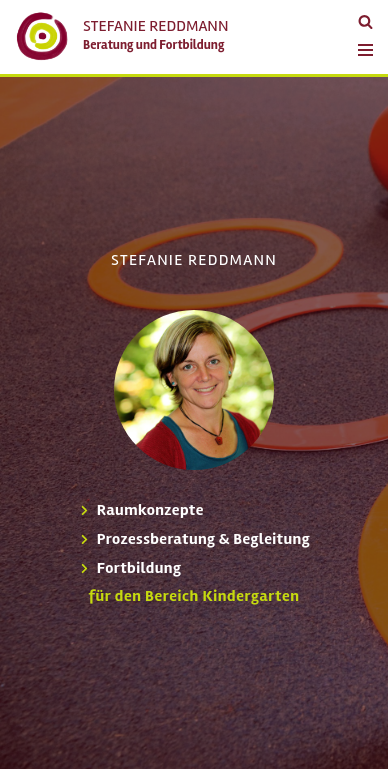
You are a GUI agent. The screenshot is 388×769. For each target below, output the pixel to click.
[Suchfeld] (365, 21)
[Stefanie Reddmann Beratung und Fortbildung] (121, 36)
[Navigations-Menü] (360, 41)
